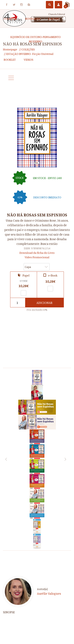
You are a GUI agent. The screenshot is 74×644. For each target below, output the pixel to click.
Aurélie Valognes (49, 593)
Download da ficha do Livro (37, 253)
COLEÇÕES (10, 19)
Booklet (10, 60)
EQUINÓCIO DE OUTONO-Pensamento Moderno (36, 39)
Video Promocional (37, 257)
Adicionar (44, 303)
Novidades (33, 19)
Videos (28, 60)
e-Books (54, 19)
